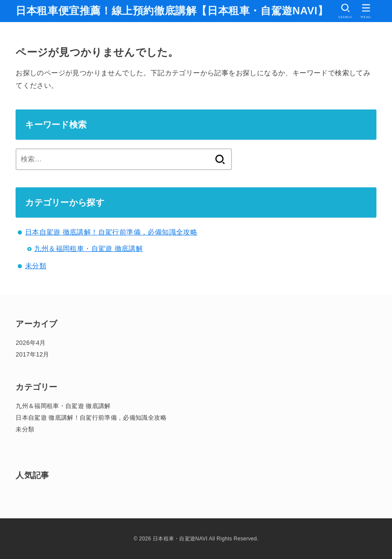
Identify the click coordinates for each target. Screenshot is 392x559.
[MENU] (366, 11)
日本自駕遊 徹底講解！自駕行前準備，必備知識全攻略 (111, 232)
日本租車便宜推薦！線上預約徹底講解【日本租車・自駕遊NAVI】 (172, 11)
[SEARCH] (345, 11)
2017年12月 (32, 354)
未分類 (36, 266)
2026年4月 (31, 343)
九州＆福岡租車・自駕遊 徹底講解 (88, 249)
